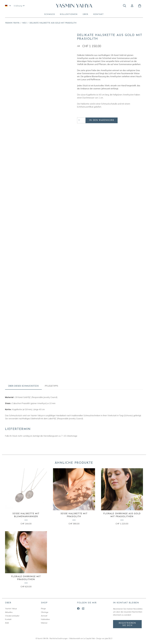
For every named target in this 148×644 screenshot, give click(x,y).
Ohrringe (45, 612)
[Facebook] (78, 608)
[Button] (132, 6)
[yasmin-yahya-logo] (74, 6)
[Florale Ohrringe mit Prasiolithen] (26, 560)
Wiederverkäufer (12, 616)
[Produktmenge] (81, 120)
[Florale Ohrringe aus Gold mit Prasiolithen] (122, 497)
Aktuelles (9, 612)
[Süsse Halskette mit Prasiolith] (74, 497)
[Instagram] (83, 609)
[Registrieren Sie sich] (127, 624)
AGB (7, 623)
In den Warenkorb (102, 120)
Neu (24, 23)
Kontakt (8, 619)
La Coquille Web (89, 638)
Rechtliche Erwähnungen (59, 638)
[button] (8, 6)
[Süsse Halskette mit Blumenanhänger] (26, 497)
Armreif (44, 616)
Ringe (43, 609)
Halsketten (45, 619)
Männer (44, 623)
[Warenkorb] (140, 6)
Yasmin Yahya (12, 23)
